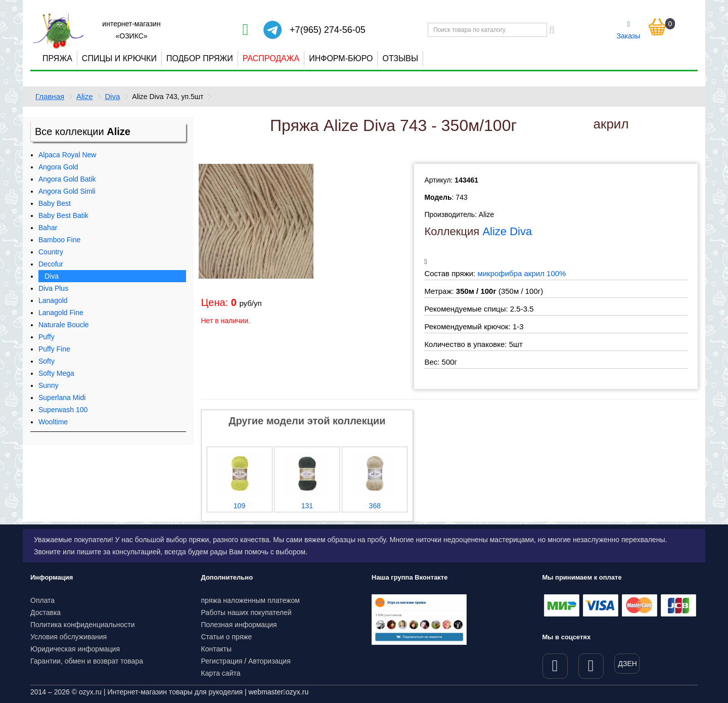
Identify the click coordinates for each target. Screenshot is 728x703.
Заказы (629, 30)
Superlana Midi (62, 398)
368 (375, 506)
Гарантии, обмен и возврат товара (87, 661)
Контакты (216, 649)
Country (51, 252)
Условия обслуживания (69, 637)
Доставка (45, 612)
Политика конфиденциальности (83, 625)
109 (239, 506)
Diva (112, 96)
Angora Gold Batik (67, 179)
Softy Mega (56, 373)
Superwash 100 (63, 410)
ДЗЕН (628, 664)
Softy (47, 361)
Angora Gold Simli (67, 191)
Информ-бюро (341, 58)
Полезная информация (239, 625)
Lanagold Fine (61, 313)
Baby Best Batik (63, 215)
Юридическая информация (75, 649)
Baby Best (55, 203)
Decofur (51, 264)
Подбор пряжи (200, 58)
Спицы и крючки (119, 58)
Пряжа (57, 58)
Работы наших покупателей (246, 612)
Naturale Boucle (64, 325)
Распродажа (271, 58)
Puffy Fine (54, 349)
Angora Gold (58, 167)
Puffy (47, 337)
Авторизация (269, 661)
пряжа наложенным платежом (251, 600)
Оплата (42, 600)
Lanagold (53, 300)
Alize (85, 96)
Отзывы (400, 58)
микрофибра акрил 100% (521, 273)
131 (307, 506)
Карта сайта (221, 673)
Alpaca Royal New (67, 155)
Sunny (49, 385)
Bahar (48, 228)
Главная (50, 96)
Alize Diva (507, 231)
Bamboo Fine (59, 240)
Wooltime (53, 422)
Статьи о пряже (227, 637)
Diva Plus (53, 288)
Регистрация (222, 661)
